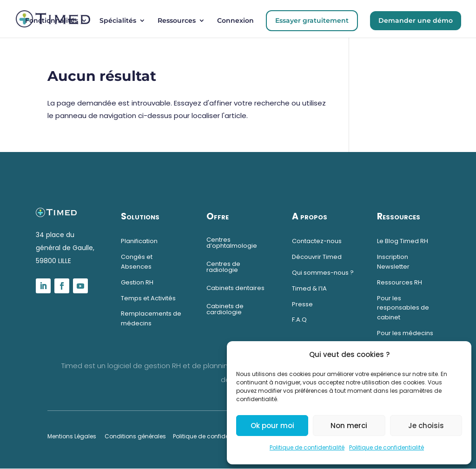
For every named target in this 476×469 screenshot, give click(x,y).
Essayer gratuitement (312, 20)
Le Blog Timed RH (403, 241)
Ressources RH (400, 282)
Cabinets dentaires (235, 288)
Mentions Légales (72, 436)
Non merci (349, 426)
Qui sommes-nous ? (323, 273)
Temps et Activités (148, 298)
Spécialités (118, 21)
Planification (139, 241)
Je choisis (426, 426)
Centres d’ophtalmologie (232, 243)
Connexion (235, 21)
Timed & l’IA (309, 288)
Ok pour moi (272, 426)
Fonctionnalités (52, 21)
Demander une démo (416, 20)
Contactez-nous (317, 241)
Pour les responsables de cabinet (403, 308)
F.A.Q (299, 320)
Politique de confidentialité (307, 447)
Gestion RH (137, 282)
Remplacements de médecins (151, 318)
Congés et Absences (137, 262)
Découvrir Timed (317, 257)
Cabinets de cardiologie (225, 309)
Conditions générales (135, 436)
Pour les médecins (406, 333)
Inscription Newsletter (393, 262)
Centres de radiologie (223, 267)
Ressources (177, 21)
